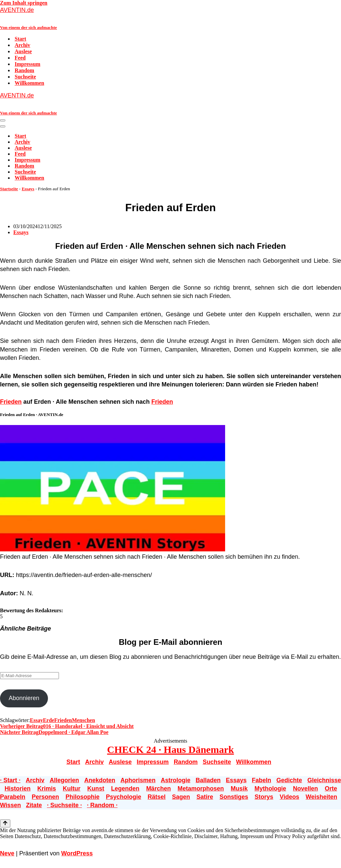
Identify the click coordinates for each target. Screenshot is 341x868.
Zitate (34, 805)
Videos (290, 797)
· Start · (10, 780)
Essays (28, 189)
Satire (205, 797)
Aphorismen (138, 780)
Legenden (125, 789)
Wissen (10, 805)
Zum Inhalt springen (24, 3)
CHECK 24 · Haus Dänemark (171, 749)
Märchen (159, 789)
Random (24, 70)
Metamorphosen (201, 789)
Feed (20, 58)
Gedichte (289, 780)
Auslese (23, 51)
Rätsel (157, 797)
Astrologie (176, 780)
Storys (264, 797)
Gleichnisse (324, 780)
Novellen (306, 789)
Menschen (83, 720)
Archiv (22, 45)
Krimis (47, 789)
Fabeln (261, 780)
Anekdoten (100, 780)
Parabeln (13, 797)
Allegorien (64, 780)
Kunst (96, 789)
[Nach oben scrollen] (5, 823)
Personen (45, 797)
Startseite (9, 189)
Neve (7, 853)
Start (20, 39)
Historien (18, 789)
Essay (36, 720)
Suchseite (25, 77)
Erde (49, 720)
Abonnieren (24, 698)
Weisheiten (322, 797)
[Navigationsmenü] (3, 120)
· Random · (102, 805)
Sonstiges (234, 797)
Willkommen (29, 83)
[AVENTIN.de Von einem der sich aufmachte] (170, 18)
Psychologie (124, 797)
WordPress (77, 853)
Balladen (208, 780)
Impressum (27, 64)
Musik (239, 789)
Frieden (11, 402)
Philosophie (83, 797)
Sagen (181, 797)
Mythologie (270, 789)
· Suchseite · (64, 805)
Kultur (72, 789)
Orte (331, 789)
